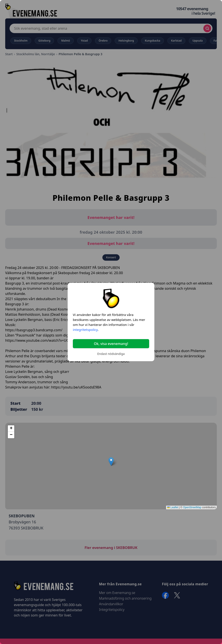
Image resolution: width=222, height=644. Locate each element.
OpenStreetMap (192, 507)
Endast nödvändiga (111, 354)
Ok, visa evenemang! (111, 344)
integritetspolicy (85, 330)
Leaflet (173, 507)
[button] (111, 462)
